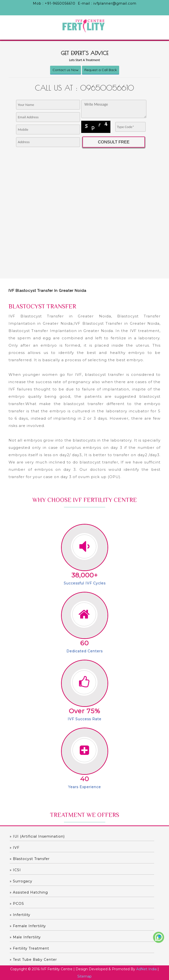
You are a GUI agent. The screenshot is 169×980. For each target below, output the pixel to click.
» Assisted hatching (29, 892)
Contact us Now (66, 70)
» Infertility (20, 915)
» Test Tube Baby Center (33, 960)
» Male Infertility (25, 937)
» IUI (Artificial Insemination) (37, 836)
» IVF (15, 848)
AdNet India (146, 969)
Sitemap (84, 976)
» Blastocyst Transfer (30, 859)
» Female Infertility (28, 926)
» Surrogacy (21, 881)
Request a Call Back (101, 70)
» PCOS (17, 904)
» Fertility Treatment (29, 948)
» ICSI (15, 870)
